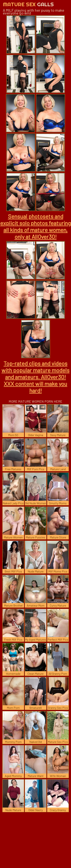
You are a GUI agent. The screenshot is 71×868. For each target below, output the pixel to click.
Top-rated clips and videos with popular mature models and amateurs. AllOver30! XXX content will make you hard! (35, 377)
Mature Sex (28, 4)
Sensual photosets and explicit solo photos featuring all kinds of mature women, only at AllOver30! (35, 226)
